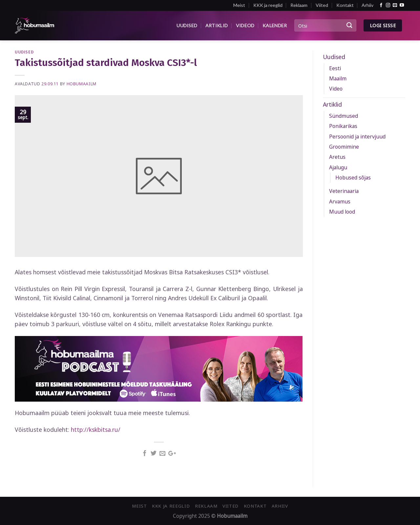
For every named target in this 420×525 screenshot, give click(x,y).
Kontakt (345, 5)
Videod (245, 25)
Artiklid (217, 25)
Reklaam (299, 5)
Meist (239, 5)
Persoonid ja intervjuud (357, 136)
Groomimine (344, 147)
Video (336, 89)
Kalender (275, 25)
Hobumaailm (82, 84)
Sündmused (344, 116)
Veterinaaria (344, 191)
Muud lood (342, 212)
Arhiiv (367, 5)
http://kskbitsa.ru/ (96, 430)
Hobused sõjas (353, 178)
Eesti (335, 68)
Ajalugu (338, 167)
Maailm (338, 78)
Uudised (187, 25)
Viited (322, 5)
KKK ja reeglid (268, 5)
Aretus (337, 157)
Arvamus (340, 201)
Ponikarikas (343, 126)
